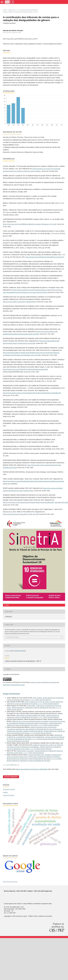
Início (5, 10)
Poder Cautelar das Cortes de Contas (37, 702)
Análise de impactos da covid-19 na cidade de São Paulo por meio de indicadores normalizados (35, 746)
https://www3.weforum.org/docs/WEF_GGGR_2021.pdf (21, 514)
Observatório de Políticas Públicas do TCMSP (31, 715)
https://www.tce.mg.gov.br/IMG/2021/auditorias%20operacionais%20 (25, 369)
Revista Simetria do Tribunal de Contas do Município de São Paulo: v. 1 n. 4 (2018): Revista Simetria (35, 703)
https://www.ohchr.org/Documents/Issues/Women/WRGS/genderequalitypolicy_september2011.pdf (35, 502)
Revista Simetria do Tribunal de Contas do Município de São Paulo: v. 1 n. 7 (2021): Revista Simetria (33, 716)
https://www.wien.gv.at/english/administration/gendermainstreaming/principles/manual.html (33, 481)
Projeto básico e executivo (26, 751)
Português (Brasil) (9, 789)
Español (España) (9, 795)
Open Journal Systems (10, 882)
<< (4, 765)
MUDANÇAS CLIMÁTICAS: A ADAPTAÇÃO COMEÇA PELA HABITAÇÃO (35, 736)
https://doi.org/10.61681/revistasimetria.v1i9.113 (22, 39)
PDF (7, 605)
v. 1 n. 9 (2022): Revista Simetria (27, 10)
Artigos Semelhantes (12, 694)
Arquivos (12, 10)
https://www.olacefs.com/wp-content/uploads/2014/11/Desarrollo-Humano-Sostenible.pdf (32, 393)
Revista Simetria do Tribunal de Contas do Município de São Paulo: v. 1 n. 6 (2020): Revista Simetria (34, 724)
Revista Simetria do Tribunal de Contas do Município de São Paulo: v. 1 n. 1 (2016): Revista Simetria (35, 699)
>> (19, 765)
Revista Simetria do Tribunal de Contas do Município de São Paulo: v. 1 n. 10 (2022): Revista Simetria (36, 732)
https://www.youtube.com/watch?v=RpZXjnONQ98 (19, 302)
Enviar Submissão (11, 777)
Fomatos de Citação (13, 637)
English (5, 792)
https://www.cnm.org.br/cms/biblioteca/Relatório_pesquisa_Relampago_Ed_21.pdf (30, 224)
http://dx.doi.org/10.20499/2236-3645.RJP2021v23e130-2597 (45, 257)
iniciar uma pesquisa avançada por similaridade (32, 769)
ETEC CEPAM (38, 698)
